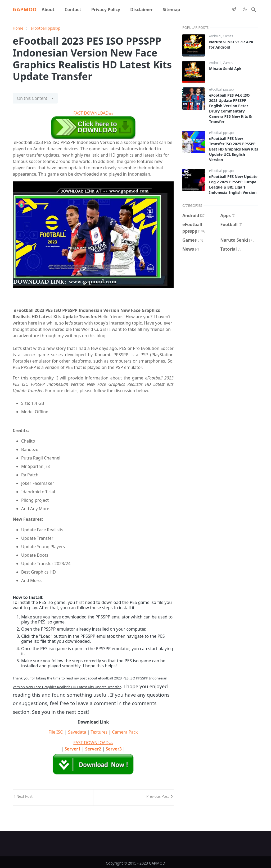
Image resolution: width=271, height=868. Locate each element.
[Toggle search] (254, 10)
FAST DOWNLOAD (93, 113)
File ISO (56, 732)
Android (215, 36)
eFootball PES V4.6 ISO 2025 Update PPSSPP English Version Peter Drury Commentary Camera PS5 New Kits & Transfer (230, 108)
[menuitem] (48, 10)
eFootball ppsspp (221, 89)
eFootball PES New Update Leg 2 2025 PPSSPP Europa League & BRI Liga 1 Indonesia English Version (233, 184)
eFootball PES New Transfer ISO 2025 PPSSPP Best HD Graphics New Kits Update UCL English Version (234, 149)
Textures (99, 732)
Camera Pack (125, 732)
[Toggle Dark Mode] (245, 10)
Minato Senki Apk (225, 69)
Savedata (77, 732)
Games (228, 36)
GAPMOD (25, 9)
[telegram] (234, 10)
